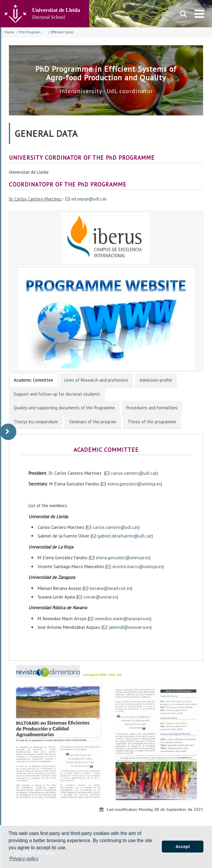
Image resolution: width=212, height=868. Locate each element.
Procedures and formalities (152, 408)
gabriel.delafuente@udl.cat (125, 536)
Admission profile (156, 380)
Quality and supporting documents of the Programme (64, 408)
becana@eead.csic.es (110, 588)
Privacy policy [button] (24, 859)
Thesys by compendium (36, 422)
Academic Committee (33, 380)
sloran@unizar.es (100, 597)
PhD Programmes (33, 32)
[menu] (199, 14)
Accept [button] (183, 847)
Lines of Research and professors (96, 380)
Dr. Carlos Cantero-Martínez (35, 199)
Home (9, 32)
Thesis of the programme (152, 422)
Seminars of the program (93, 422)
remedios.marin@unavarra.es (122, 619)
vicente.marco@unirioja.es (137, 567)
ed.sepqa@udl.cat (89, 199)
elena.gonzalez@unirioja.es (134, 484)
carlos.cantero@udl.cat (134, 473)
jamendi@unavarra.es (130, 627)
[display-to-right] (8, 432)
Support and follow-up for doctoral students (57, 394)
